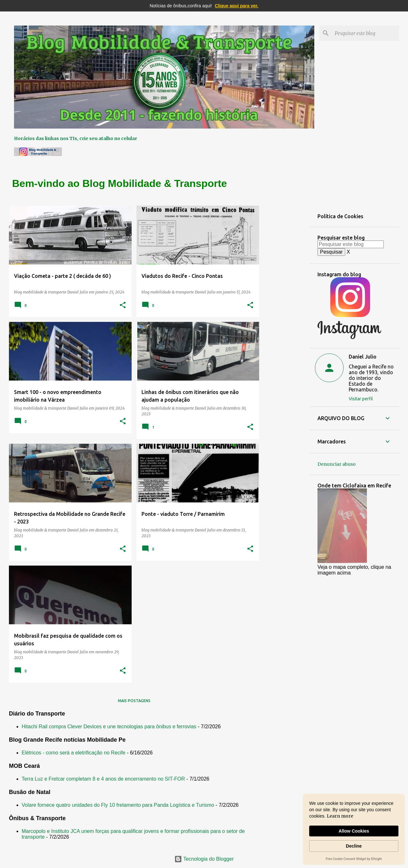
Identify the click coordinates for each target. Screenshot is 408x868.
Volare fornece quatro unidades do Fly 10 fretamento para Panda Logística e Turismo (118, 805)
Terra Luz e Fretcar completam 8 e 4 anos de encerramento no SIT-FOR (103, 779)
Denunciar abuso (337, 464)
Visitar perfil (361, 399)
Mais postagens (134, 701)
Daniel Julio (363, 357)
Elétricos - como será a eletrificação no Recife (73, 753)
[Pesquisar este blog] (366, 33)
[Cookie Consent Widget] (354, 829)
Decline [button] (354, 846)
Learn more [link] (340, 816)
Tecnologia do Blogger (204, 859)
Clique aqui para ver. (237, 6)
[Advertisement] (285, 301)
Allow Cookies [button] (354, 831)
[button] (123, 305)
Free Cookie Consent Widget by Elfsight (354, 859)
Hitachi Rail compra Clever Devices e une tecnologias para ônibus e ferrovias (109, 727)
